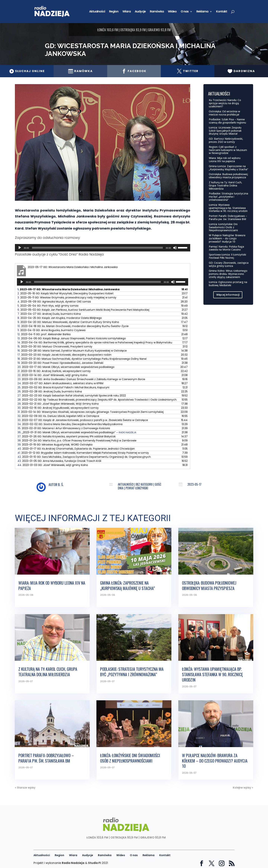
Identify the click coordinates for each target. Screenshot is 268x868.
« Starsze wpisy (25, 788)
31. (91, 412)
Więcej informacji (228, 295)
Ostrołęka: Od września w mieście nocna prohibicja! (224, 113)
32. (58, 416)
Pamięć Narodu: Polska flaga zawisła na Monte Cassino (226, 248)
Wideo (172, 12)
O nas (185, 12)
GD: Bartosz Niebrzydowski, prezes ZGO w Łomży (226, 140)
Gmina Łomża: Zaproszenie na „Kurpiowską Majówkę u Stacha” (228, 168)
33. (83, 420)
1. (68, 289)
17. (64, 355)
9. (68, 322)
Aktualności (97, 12)
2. (66, 293)
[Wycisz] (175, 248)
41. (83, 453)
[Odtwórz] (20, 248)
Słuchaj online (27, 71)
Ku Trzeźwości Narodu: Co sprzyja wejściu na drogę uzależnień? (225, 103)
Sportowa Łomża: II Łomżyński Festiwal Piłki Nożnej (227, 256)
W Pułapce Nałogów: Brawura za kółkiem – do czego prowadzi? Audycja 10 (227, 238)
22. (52, 375)
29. (58, 404)
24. (60, 383)
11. (51, 330)
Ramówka (157, 12)
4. (54, 302)
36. (77, 432)
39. (55, 445)
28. (97, 400)
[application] (103, 248)
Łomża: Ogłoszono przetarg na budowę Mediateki (228, 284)
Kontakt (222, 12)
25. (63, 387)
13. (72, 338)
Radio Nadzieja (73, 863)
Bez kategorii (144, 484)
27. (72, 396)
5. (48, 306)
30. (58, 408)
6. (83, 310)
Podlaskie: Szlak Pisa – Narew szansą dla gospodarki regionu (227, 121)
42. (84, 457)
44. (53, 465)
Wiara (127, 12)
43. (59, 461)
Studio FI (95, 863)
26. (50, 391)
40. (76, 449)
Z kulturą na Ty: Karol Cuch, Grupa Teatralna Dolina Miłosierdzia (225, 185)
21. (54, 371)
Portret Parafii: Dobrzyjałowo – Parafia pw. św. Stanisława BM (228, 217)
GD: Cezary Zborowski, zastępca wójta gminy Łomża (229, 264)
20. (66, 367)
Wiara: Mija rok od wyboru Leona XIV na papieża (225, 160)
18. (82, 359)
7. (49, 314)
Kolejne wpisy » (243, 788)
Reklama (202, 12)
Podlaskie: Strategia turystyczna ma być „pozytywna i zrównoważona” (228, 197)
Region (114, 12)
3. (67, 298)
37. (67, 436)
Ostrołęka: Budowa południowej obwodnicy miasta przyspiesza (228, 176)
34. (70, 424)
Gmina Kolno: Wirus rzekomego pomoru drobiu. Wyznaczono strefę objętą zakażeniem (228, 274)
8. (60, 318)
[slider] (97, 248)
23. (81, 379)
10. (73, 326)
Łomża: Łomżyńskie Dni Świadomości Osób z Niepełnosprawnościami (223, 227)
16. (72, 351)
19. (60, 363)
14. (95, 342)
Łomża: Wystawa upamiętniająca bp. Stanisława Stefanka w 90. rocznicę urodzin (228, 208)
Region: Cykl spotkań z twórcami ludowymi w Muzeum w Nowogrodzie (228, 150)
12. (44, 334)
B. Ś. (61, 485)
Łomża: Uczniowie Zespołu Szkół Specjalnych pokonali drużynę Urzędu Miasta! (225, 131)
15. (55, 347)
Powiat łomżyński (137, 488)
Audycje (140, 12)
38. (77, 440)
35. (64, 428)
